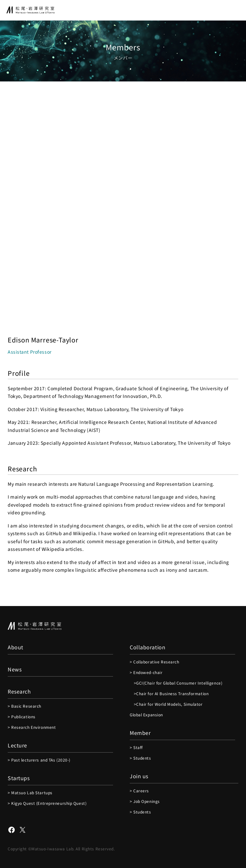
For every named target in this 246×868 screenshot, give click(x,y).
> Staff (136, 747)
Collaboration (148, 647)
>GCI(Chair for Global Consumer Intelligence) (176, 683)
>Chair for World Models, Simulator (166, 704)
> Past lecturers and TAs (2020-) (39, 760)
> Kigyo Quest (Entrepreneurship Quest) (47, 803)
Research (19, 691)
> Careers (139, 791)
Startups (19, 778)
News (15, 669)
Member (140, 733)
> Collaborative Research (154, 662)
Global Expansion (146, 715)
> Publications (22, 716)
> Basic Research (25, 706)
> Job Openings (145, 801)
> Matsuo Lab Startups (30, 792)
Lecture (17, 745)
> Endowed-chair (146, 672)
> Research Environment (32, 727)
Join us (139, 776)
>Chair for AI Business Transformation (169, 693)
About (16, 647)
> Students (140, 758)
